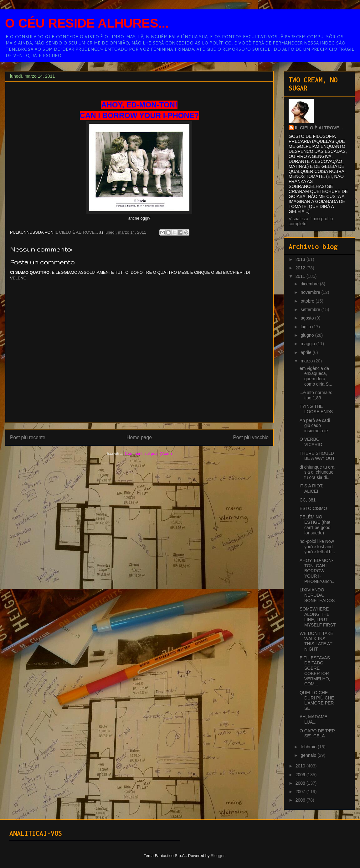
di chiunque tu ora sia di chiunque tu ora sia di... (317, 472)
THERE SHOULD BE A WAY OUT (317, 456)
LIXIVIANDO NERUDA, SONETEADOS (317, 595)
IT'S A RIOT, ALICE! (311, 489)
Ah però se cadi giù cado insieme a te (315, 426)
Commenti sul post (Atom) (148, 453)
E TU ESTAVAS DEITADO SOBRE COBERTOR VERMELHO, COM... (315, 671)
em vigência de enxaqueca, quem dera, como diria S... (316, 376)
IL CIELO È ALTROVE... (319, 128)
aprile (306, 352)
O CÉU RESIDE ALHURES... (87, 23)
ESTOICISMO (313, 508)
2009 (301, 775)
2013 (301, 259)
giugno (308, 335)
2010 (301, 766)
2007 (301, 792)
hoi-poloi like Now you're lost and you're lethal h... (317, 547)
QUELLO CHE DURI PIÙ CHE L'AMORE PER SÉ (317, 700)
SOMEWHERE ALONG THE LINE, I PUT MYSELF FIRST (318, 617)
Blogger (218, 856)
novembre (311, 292)
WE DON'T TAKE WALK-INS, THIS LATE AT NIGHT (316, 641)
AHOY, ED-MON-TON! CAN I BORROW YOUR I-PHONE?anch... (318, 571)
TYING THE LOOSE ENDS (316, 409)
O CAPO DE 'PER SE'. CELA (317, 733)
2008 (301, 783)
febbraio (309, 747)
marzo (307, 361)
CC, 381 (308, 500)
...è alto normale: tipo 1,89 (316, 395)
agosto (308, 318)
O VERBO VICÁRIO (311, 442)
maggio (308, 344)
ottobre (308, 301)
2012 (301, 268)
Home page (139, 437)
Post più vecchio (251, 437)
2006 (301, 800)
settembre (311, 309)
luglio (306, 327)
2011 (301, 276)
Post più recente (28, 437)
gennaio (309, 755)
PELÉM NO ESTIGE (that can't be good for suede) (315, 525)
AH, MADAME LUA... (314, 719)
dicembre (310, 284)
